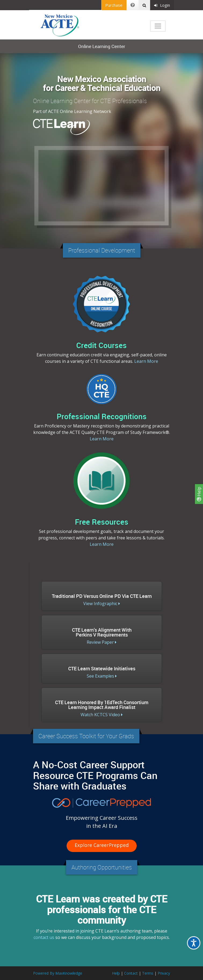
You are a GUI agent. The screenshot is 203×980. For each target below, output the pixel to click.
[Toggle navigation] (158, 26)
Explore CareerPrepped (102, 845)
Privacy (164, 973)
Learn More (146, 361)
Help (199, 494)
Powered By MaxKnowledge (58, 973)
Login (162, 5)
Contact (131, 973)
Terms (148, 973)
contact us (44, 937)
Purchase (114, 5)
